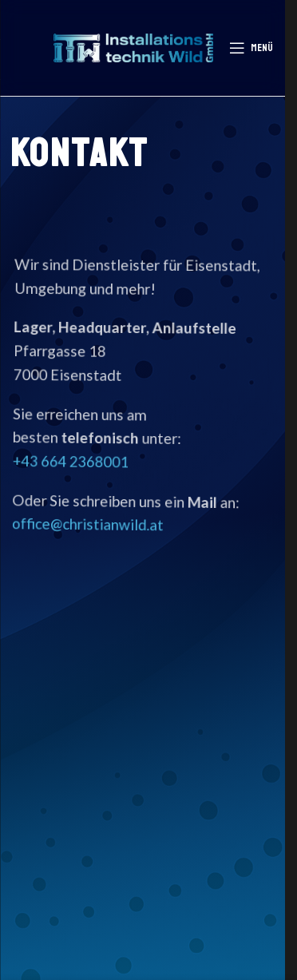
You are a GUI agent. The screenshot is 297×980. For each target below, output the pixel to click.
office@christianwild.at (87, 524)
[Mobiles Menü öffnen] (251, 48)
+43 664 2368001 (70, 461)
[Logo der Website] (133, 46)
